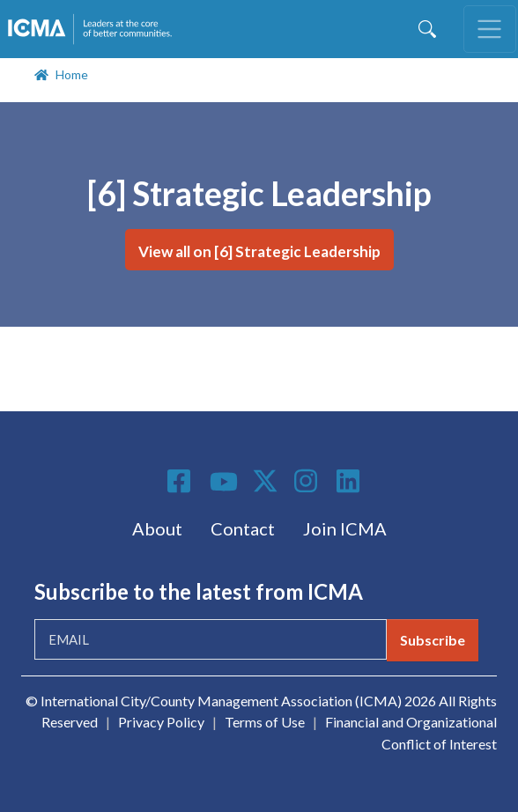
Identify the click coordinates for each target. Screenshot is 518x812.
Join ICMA (345, 528)
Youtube (224, 483)
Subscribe (433, 640)
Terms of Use (265, 722)
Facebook (181, 481)
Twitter (266, 481)
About (157, 528)
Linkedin (351, 481)
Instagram (308, 481)
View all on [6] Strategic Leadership (259, 251)
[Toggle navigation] (490, 29)
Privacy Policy (161, 722)
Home (72, 74)
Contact (243, 528)
